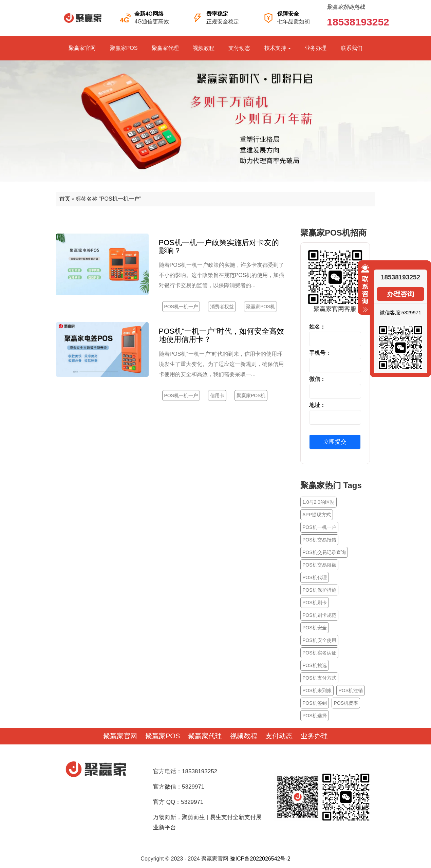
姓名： (317, 327)
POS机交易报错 (319, 540)
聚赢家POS (124, 48)
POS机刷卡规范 (319, 615)
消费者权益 (222, 307)
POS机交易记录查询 (324, 552)
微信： (317, 379)
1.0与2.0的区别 (318, 502)
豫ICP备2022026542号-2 (260, 859)
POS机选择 (315, 716)
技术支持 (278, 48)
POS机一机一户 (181, 307)
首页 (65, 199)
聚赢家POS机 (261, 307)
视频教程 (204, 48)
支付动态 (239, 48)
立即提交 (335, 442)
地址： (317, 405)
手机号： (320, 353)
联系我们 (352, 48)
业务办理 (316, 48)
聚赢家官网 (82, 48)
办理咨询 (400, 294)
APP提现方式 (317, 515)
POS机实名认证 (319, 653)
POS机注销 (351, 690)
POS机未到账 (317, 690)
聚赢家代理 (165, 48)
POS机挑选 (315, 665)
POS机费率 (346, 703)
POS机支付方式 (319, 678)
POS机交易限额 (319, 565)
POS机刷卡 (315, 603)
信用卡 (217, 395)
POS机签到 (315, 703)
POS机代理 (315, 577)
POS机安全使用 (319, 640)
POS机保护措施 (319, 590)
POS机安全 (315, 628)
